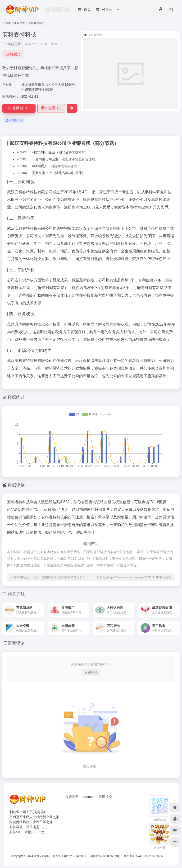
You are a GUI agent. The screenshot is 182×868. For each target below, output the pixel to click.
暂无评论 (16, 643)
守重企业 (19, 23)
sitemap (89, 797)
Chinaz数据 (45, 510)
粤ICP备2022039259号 (105, 856)
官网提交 (105, 797)
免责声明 (72, 797)
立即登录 (91, 673)
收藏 (13, 54)
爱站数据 (21, 510)
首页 (8, 23)
